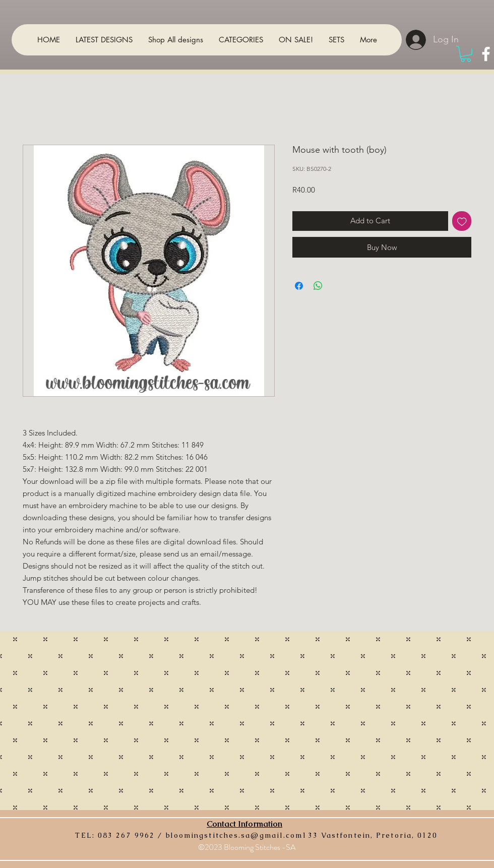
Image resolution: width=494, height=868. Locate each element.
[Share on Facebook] (299, 286)
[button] (466, 54)
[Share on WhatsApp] (318, 286)
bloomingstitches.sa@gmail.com (234, 835)
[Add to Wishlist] (462, 221)
